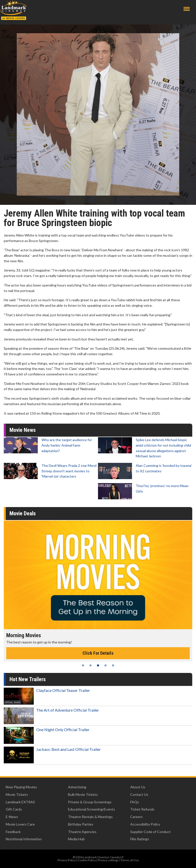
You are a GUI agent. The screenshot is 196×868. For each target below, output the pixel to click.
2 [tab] (90, 665)
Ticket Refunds (142, 809)
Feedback (13, 832)
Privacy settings (108, 860)
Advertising (77, 787)
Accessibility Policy (145, 824)
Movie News (23, 430)
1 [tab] (83, 665)
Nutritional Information (24, 839)
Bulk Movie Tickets (83, 794)
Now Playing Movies (21, 787)
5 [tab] (113, 665)
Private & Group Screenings (90, 802)
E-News (12, 817)
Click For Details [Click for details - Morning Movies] (98, 653)
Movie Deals (23, 513)
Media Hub (76, 839)
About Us (138, 787)
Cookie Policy (87, 860)
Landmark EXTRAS (20, 802)
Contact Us (139, 794)
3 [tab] (98, 665)
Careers (136, 817)
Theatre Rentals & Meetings (90, 817)
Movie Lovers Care (20, 824)
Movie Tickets (17, 794)
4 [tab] (105, 665)
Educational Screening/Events (91, 809)
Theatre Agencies (82, 832)
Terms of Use (130, 860)
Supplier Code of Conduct (150, 832)
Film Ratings (140, 839)
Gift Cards (14, 809)
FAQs (135, 802)
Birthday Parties (81, 824)
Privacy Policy (67, 860)
